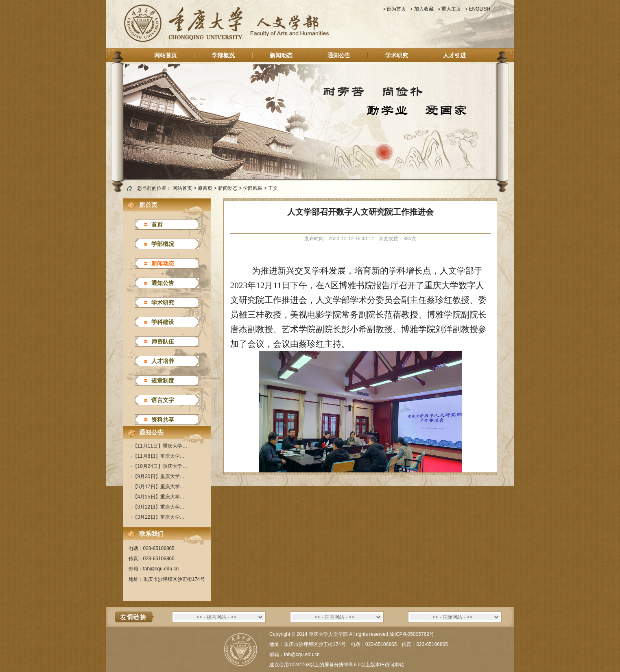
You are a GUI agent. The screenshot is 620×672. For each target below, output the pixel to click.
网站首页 (166, 55)
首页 (157, 224)
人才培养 (163, 361)
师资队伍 (163, 341)
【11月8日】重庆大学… (159, 456)
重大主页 (451, 9)
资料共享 (163, 420)
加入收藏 (424, 9)
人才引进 (454, 55)
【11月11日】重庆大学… (160, 446)
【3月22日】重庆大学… (159, 507)
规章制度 (163, 381)
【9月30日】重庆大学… (159, 476)
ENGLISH (479, 9)
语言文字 (163, 400)
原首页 (205, 188)
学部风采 (253, 188)
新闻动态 (281, 55)
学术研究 (397, 55)
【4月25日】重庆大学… (159, 497)
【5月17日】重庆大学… (159, 487)
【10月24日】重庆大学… (160, 466)
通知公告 (339, 55)
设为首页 (396, 9)
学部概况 (223, 55)
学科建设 (163, 322)
